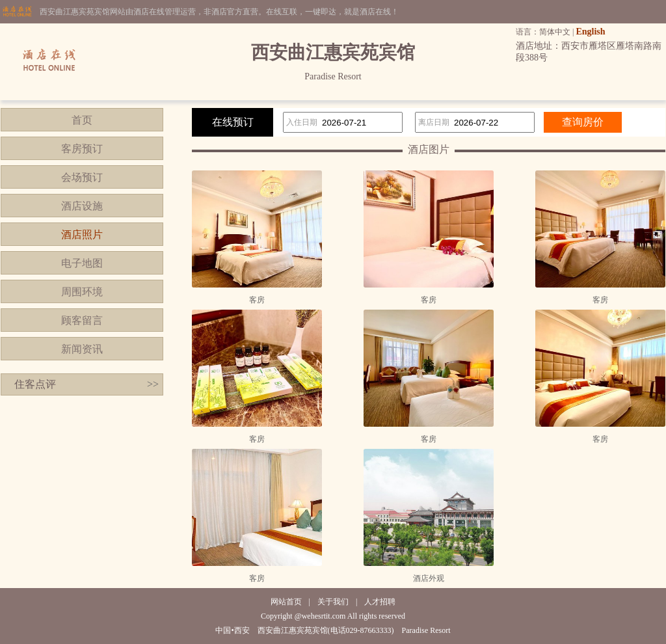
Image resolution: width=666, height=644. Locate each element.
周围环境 (82, 292)
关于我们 (333, 602)
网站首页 (286, 602)
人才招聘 (380, 602)
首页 (82, 120)
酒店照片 (82, 235)
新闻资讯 (82, 349)
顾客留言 (82, 320)
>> (153, 384)
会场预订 (82, 177)
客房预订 (82, 149)
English (590, 32)
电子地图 (82, 263)
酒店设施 (82, 206)
